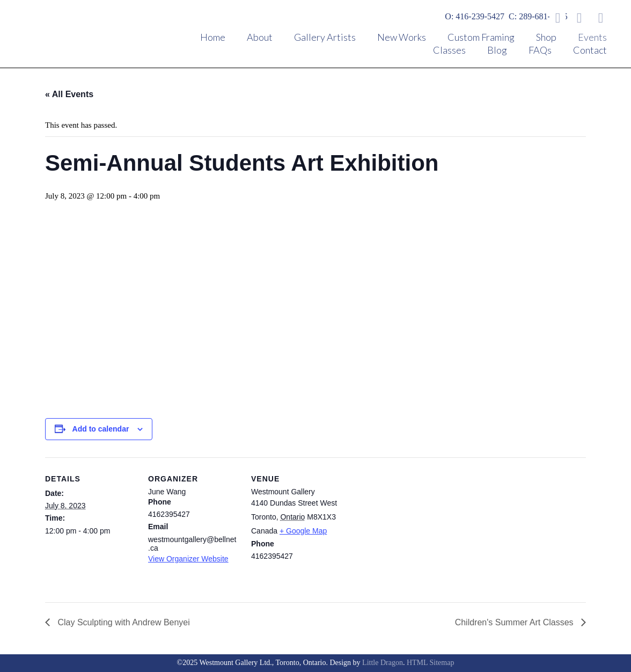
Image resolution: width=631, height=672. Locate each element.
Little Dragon (383, 663)
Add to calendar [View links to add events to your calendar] (101, 429)
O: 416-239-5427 (475, 16)
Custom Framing (481, 37)
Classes (449, 50)
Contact (590, 50)
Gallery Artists (325, 37)
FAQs (540, 50)
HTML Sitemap (431, 663)
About (260, 37)
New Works (402, 37)
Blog (497, 50)
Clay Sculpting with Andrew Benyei (123, 622)
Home (213, 37)
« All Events (69, 94)
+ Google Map (303, 531)
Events (592, 37)
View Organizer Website (188, 559)
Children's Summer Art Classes (515, 622)
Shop (546, 37)
